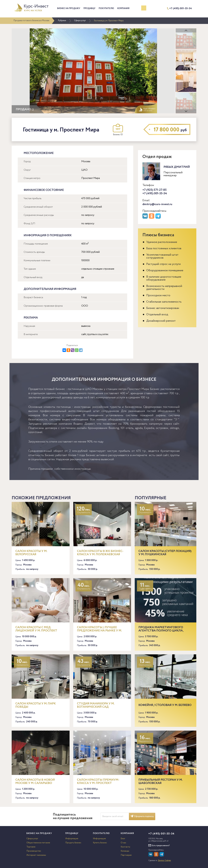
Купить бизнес (100, 843)
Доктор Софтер (164, 861)
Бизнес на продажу (69, 8)
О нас (123, 843)
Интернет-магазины (36, 855)
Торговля (31, 847)
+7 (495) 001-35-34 (181, 8)
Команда (125, 851)
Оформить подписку (142, 816)
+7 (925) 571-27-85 (155, 190)
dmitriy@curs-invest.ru (157, 204)
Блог (123, 839)
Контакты (125, 847)
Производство (34, 851)
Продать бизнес (73, 843)
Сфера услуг (80, 21)
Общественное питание (38, 843)
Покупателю (106, 8)
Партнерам (126, 855)
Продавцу (89, 8)
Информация (72, 839)
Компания (123, 8)
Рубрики (62, 21)
